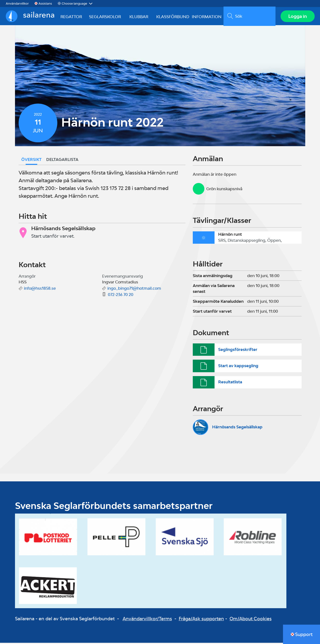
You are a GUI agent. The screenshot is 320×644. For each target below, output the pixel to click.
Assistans (45, 4)
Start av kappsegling (238, 367)
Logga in (297, 17)
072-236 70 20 (121, 296)
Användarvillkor (17, 4)
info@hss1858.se (40, 289)
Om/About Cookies (251, 620)
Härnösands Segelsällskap (237, 428)
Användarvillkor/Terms (147, 620)
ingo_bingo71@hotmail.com (134, 289)
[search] (249, 17)
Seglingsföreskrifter (238, 351)
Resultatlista (230, 383)
